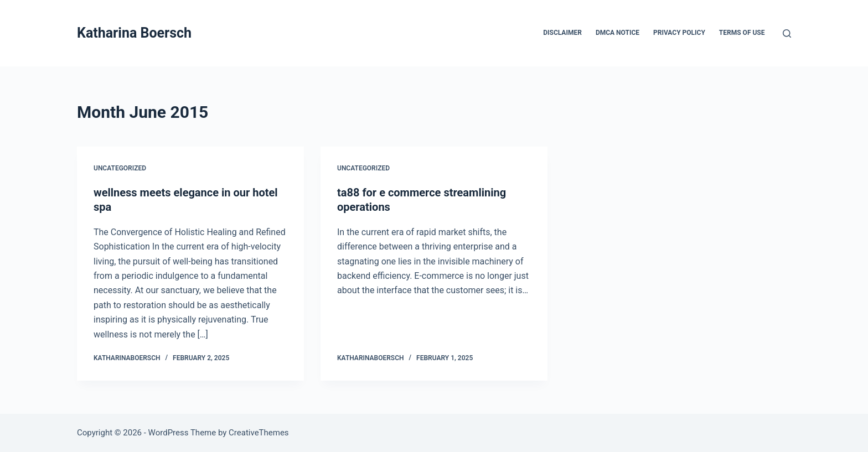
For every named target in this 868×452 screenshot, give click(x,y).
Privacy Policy (679, 33)
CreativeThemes (259, 433)
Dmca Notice (618, 33)
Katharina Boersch (134, 33)
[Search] (787, 33)
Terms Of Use (742, 33)
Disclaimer (562, 33)
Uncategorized (120, 168)
